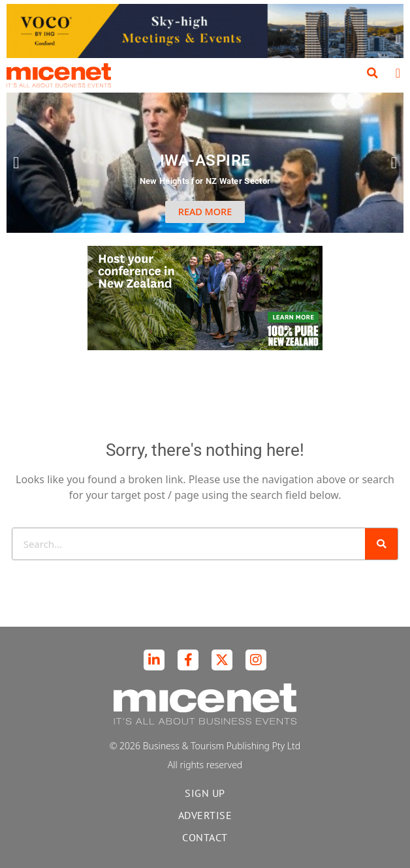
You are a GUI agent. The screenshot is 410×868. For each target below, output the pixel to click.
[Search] (381, 544)
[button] (373, 73)
